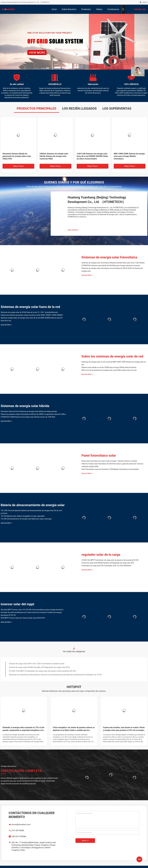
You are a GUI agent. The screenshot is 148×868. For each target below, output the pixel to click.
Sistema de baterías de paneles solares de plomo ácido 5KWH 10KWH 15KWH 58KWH (32, 315)
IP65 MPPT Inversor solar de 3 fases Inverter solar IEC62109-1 (23, 618)
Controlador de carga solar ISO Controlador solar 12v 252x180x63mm (106, 566)
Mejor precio (18, 166)
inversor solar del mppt (17, 604)
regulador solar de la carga (101, 555)
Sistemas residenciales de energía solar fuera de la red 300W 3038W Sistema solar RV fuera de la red (32, 319)
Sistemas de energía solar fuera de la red (30, 307)
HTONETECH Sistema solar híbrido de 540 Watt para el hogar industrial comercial (111, 266)
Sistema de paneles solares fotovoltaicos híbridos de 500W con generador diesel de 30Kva (33, 414)
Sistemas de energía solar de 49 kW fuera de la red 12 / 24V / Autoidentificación (29, 312)
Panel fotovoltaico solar (99, 455)
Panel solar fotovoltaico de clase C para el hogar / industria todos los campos (109, 461)
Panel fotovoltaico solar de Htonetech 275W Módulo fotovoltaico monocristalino (110, 469)
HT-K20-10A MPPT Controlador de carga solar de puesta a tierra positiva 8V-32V (110, 560)
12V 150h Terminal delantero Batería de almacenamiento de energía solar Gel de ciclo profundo (31, 512)
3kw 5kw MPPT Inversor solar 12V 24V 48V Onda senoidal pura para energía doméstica (32, 610)
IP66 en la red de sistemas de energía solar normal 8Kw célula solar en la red (109, 370)
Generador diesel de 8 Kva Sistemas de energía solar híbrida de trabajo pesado (29, 411)
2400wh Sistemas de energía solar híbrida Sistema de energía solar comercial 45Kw (54, 156)
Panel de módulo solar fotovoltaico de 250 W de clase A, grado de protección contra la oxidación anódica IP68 (112, 465)
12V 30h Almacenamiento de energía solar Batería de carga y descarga (26, 519)
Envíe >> (85, 841)
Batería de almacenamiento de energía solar (33, 505)
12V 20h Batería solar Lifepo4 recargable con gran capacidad (23, 516)
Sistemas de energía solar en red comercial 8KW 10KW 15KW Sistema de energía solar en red (114, 363)
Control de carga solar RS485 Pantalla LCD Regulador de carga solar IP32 (108, 563)
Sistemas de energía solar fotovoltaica (109, 257)
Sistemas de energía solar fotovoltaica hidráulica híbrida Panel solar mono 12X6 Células (113, 263)
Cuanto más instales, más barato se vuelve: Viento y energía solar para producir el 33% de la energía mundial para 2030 (124, 729)
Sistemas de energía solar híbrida (25, 406)
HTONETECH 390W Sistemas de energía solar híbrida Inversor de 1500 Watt (28, 417)
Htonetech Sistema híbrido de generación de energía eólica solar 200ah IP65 (17, 156)
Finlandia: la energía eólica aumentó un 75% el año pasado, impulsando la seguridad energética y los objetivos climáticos (23, 729)
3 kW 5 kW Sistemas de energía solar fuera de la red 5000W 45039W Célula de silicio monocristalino (92, 156)
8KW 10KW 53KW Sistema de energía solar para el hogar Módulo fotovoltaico (129, 156)
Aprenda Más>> (73, 230)
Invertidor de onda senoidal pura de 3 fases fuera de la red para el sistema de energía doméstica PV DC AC (31, 614)
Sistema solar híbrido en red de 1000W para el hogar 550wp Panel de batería (109, 367)
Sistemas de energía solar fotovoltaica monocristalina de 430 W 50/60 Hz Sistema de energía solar (112, 270)
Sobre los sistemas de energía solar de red (112, 356)
